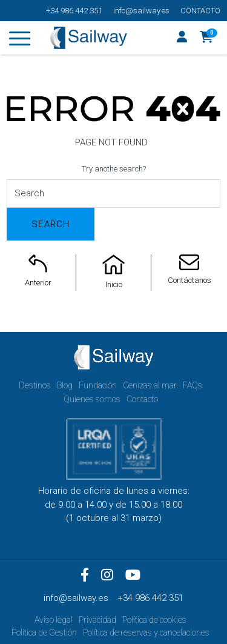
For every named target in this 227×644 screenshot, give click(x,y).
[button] (207, 38)
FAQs (192, 385)
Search (51, 224)
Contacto (200, 11)
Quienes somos (92, 399)
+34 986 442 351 (74, 11)
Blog (65, 385)
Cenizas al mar (150, 385)
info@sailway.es (141, 11)
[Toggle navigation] (20, 41)
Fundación (98, 385)
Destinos (35, 385)
